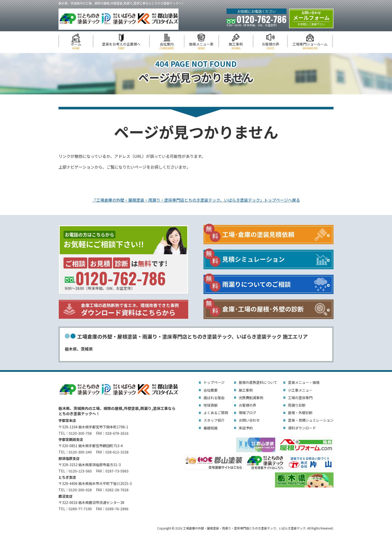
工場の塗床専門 (300, 398)
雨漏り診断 (297, 405)
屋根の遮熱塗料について (258, 382)
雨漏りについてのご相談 (256, 284)
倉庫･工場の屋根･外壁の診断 (263, 309)
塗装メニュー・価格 (304, 382)
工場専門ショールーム (310, 46)
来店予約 (246, 428)
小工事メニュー (300, 390)
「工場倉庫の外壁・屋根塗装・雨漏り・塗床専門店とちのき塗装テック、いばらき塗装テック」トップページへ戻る (196, 200)
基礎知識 (210, 428)
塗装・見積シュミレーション (311, 420)
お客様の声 (270, 46)
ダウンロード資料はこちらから (133, 310)
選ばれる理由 (214, 398)
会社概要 (210, 390)
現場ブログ (247, 413)
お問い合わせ (249, 420)
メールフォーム (311, 18)
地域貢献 (210, 405)
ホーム (76, 46)
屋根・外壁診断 (300, 413)
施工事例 (236, 46)
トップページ (214, 382)
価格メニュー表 (201, 46)
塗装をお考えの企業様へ (121, 46)
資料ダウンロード (302, 428)
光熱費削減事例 (251, 398)
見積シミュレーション (253, 259)
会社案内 (167, 46)
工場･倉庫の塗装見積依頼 (258, 234)
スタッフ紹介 (214, 420)
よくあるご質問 (216, 413)
